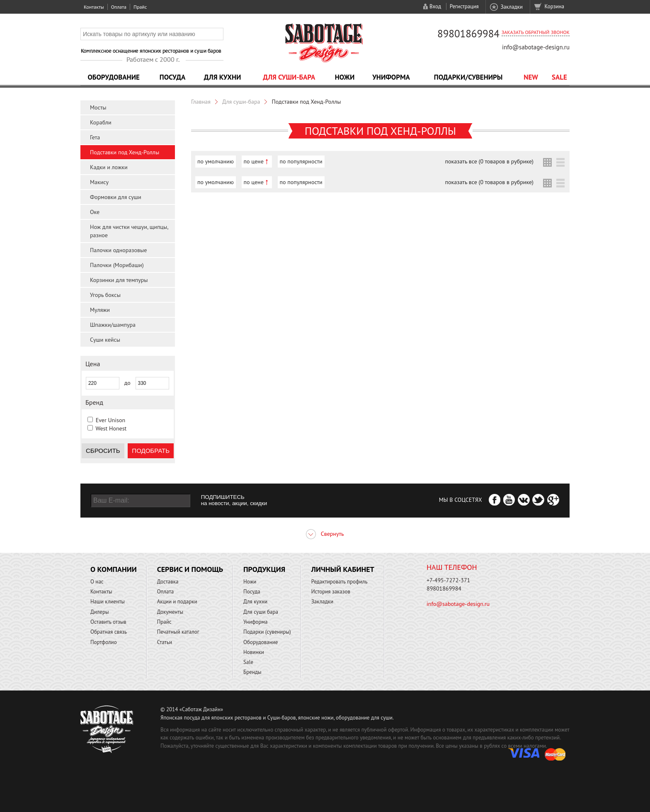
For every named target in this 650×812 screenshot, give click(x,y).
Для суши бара (261, 612)
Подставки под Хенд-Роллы (125, 152)
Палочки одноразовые (118, 250)
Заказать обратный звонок (536, 32)
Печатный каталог (178, 632)
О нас (97, 582)
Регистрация (464, 6)
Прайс (140, 7)
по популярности (301, 161)
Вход (435, 6)
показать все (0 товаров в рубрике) (489, 161)
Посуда (172, 77)
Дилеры (100, 612)
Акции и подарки (177, 602)
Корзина (554, 6)
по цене (254, 161)
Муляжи (100, 310)
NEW (531, 77)
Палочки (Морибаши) (117, 265)
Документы (170, 612)
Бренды (252, 672)
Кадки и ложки (109, 167)
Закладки (511, 7)
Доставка (168, 582)
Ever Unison (110, 420)
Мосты (98, 107)
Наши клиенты (108, 602)
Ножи (345, 77)
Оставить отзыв (108, 622)
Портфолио (104, 642)
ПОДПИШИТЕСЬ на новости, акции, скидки (234, 500)
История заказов (331, 592)
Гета (95, 137)
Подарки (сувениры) (267, 632)
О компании (114, 569)
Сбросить (103, 451)
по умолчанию (216, 161)
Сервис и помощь (190, 569)
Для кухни (223, 77)
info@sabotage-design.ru (536, 47)
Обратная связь (109, 632)
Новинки (254, 652)
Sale (559, 77)
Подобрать (151, 451)
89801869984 (468, 34)
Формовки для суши (116, 197)
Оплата (119, 7)
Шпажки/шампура (113, 325)
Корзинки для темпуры (119, 280)
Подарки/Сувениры (468, 77)
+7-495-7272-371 (448, 580)
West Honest (111, 428)
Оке (95, 212)
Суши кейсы (105, 340)
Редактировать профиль (340, 582)
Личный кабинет (343, 569)
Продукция (264, 569)
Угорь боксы (105, 295)
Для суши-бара (289, 77)
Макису (99, 182)
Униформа (391, 77)
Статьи (165, 642)
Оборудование (114, 77)
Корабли (101, 122)
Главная (201, 102)
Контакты (94, 7)
